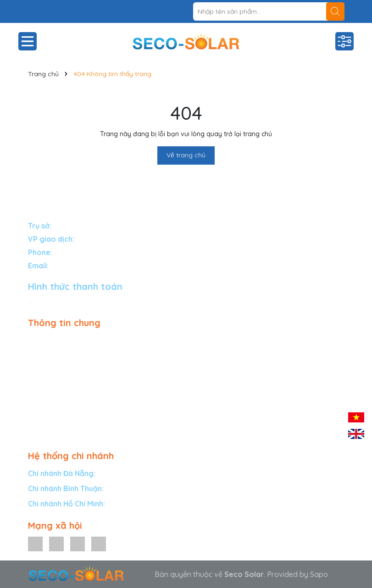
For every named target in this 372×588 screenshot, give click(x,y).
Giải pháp (44, 339)
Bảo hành (44, 366)
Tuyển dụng (47, 433)
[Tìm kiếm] (335, 11)
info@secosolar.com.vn (89, 266)
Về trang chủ (186, 155)
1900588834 (75, 252)
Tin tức (39, 406)
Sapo (319, 574)
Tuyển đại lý (48, 393)
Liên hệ (40, 419)
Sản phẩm (45, 353)
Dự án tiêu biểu (53, 379)
